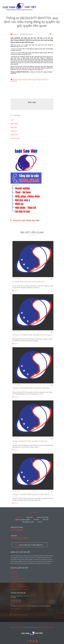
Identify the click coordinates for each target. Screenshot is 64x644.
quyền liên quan (17, 80)
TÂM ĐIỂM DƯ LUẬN (28, 522)
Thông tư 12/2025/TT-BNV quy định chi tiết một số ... (32, 494)
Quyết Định (14, 135)
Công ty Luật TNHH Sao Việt (26, 220)
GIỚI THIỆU (30, 517)
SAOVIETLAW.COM (19, 627)
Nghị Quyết (14, 124)
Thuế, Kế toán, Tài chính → (18, 579)
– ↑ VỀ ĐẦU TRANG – (32, 512)
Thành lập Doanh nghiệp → (18, 581)
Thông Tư (14, 34)
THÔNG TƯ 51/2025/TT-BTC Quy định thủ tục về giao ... (33, 335)
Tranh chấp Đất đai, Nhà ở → (19, 584)
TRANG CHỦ (19, 517)
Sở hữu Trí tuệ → (15, 576)
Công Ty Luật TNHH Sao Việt (47, 627)
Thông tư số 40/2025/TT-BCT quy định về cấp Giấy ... (32, 388)
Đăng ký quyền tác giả (29, 80)
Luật (12, 120)
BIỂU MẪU (46, 520)
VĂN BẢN (36, 520)
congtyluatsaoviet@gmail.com (22, 604)
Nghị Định (14, 127)
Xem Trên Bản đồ (15, 609)
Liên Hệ (40, 522)
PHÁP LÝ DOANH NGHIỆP (23, 520)
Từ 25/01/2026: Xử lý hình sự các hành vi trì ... (29, 282)
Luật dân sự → (15, 571)
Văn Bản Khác (15, 138)
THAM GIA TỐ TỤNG (43, 517)
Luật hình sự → (15, 574)
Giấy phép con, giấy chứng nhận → (20, 589)
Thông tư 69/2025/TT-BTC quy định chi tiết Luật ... (31, 441)
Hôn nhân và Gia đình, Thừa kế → (20, 587)
